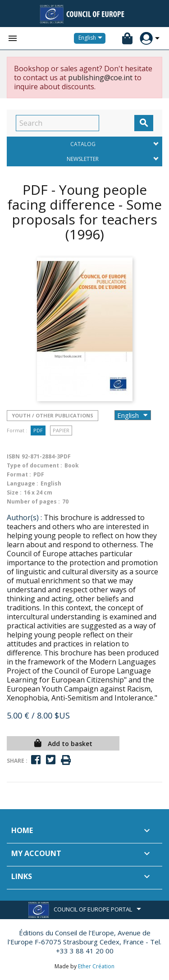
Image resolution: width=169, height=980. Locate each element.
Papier (61, 430)
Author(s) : (24, 517)
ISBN (13, 456)
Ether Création (96, 966)
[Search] (57, 123)
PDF (38, 430)
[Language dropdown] (92, 38)
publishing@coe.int (100, 78)
